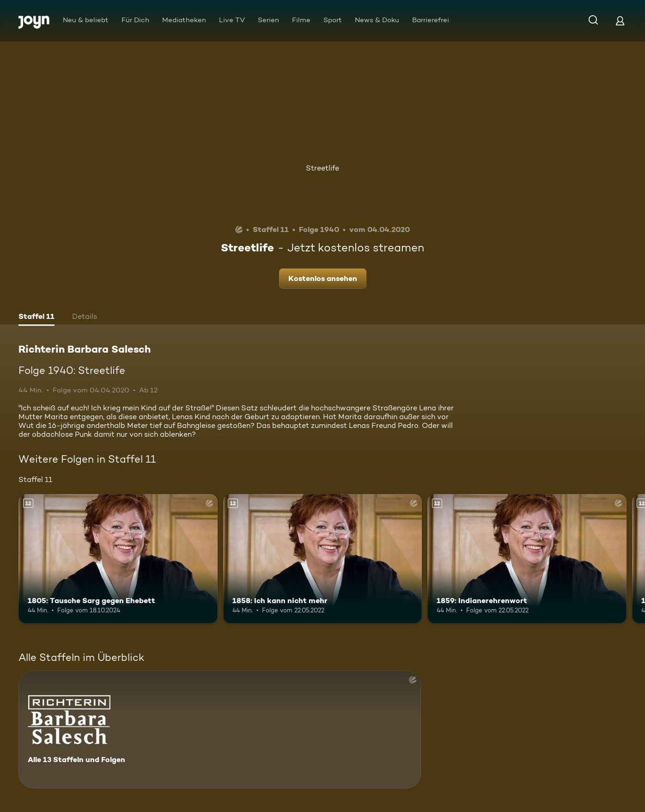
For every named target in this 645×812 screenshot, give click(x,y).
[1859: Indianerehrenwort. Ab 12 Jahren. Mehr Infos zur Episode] (527, 559)
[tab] (37, 317)
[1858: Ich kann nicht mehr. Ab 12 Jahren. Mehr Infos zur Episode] (323, 559)
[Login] (620, 21)
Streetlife (322, 168)
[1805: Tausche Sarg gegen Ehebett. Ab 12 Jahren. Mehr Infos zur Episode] (118, 559)
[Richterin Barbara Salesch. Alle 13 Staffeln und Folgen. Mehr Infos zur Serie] (220, 730)
